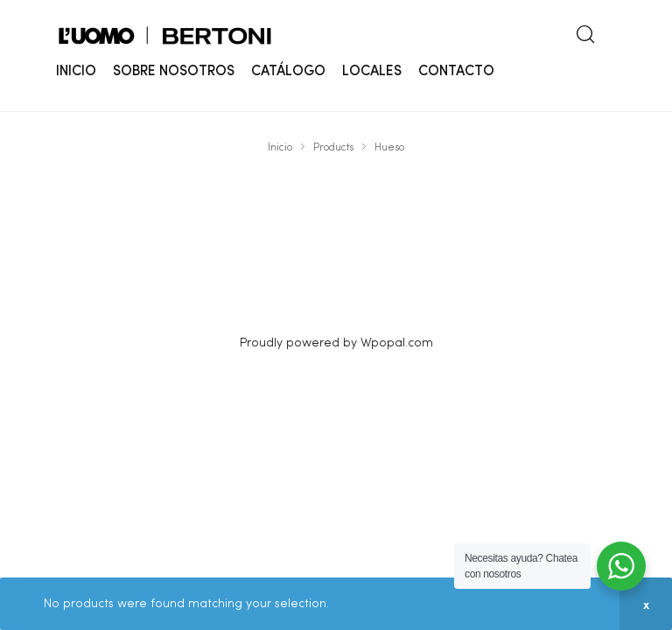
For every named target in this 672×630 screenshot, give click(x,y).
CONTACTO (456, 72)
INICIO (76, 72)
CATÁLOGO (288, 72)
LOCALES (372, 72)
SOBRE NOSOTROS (174, 72)
